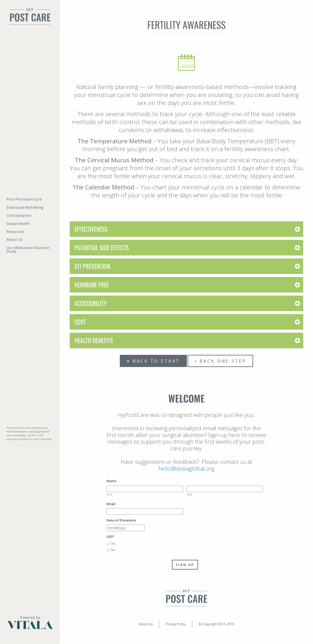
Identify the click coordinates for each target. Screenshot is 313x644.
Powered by (30, 622)
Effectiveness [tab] (91, 229)
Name (111, 481)
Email (111, 504)
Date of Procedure (121, 520)
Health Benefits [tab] (94, 340)
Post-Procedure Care (24, 199)
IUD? (110, 537)
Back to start (153, 361)
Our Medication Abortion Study (28, 249)
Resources (15, 231)
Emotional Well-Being (25, 207)
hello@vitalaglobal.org (186, 468)
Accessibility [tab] (91, 303)
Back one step (220, 361)
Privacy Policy (176, 624)
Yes (113, 544)
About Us (14, 239)
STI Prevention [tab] (92, 266)
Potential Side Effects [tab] (102, 248)
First (110, 494)
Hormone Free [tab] (92, 285)
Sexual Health (18, 224)
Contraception (19, 215)
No (113, 550)
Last (189, 494)
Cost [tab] (80, 322)
